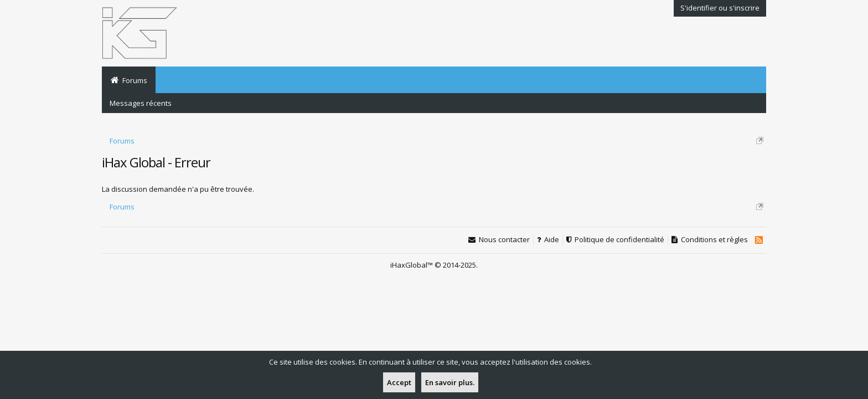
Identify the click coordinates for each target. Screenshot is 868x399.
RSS (759, 240)
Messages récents (141, 103)
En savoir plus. (450, 382)
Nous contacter (504, 240)
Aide (552, 240)
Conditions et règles (714, 240)
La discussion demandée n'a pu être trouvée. (178, 189)
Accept (399, 382)
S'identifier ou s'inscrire (720, 8)
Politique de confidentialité (619, 240)
